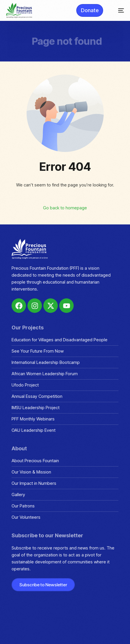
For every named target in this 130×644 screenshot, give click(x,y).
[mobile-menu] (118, 10)
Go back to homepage (65, 208)
